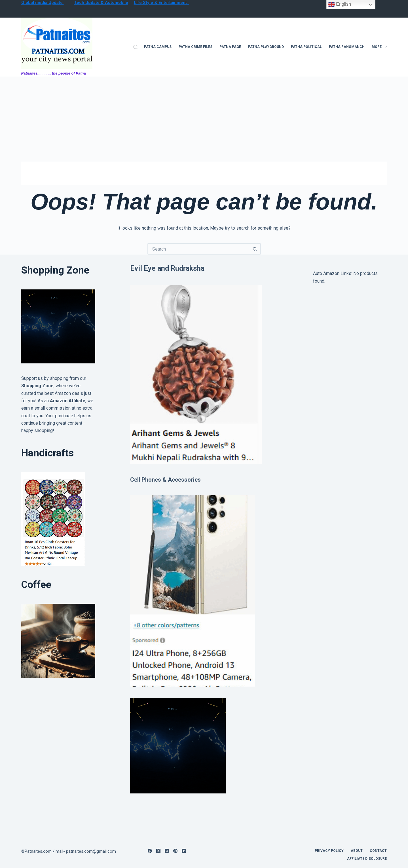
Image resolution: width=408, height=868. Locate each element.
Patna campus (158, 47)
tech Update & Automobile (101, 3)
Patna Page (230, 47)
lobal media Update (44, 3)
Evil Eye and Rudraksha (167, 268)
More (379, 47)
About (357, 851)
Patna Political (306, 47)
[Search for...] (198, 249)
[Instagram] (167, 851)
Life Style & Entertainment (161, 3)
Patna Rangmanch (347, 47)
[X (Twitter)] (158, 851)
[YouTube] (184, 851)
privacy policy (329, 851)
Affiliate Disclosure (367, 859)
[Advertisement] (204, 119)
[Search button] (255, 249)
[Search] (136, 47)
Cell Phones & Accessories (165, 480)
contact (378, 851)
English (340, 5)
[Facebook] (150, 851)
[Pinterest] (175, 851)
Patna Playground (266, 47)
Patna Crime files (195, 47)
